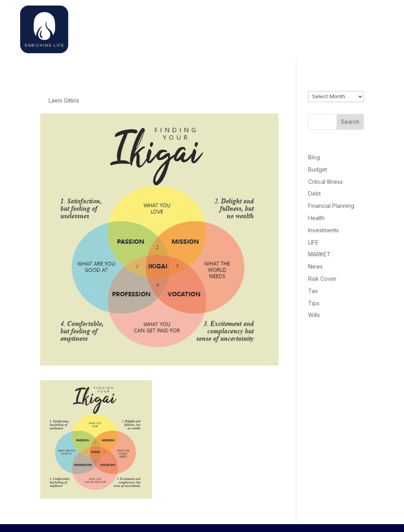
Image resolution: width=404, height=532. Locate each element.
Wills (314, 315)
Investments (324, 230)
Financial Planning (331, 206)
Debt (314, 193)
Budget (318, 169)
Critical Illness (325, 182)
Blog (314, 157)
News (315, 266)
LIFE (313, 242)
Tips (314, 303)
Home (279, 27)
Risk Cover (322, 279)
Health (316, 218)
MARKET (319, 254)
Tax (313, 291)
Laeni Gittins (64, 100)
